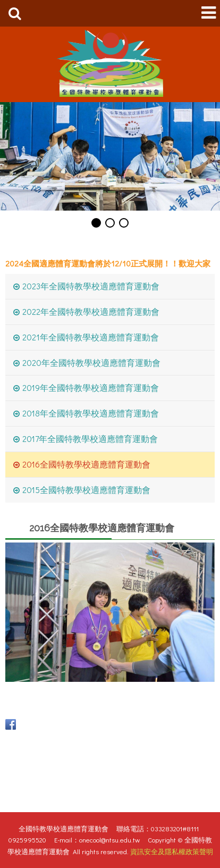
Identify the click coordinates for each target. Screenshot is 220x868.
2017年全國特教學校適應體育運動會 (90, 439)
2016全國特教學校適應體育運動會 (86, 464)
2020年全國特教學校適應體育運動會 (91, 362)
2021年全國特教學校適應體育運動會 (91, 337)
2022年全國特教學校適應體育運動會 (91, 311)
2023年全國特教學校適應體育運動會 (91, 286)
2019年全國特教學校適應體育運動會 (91, 387)
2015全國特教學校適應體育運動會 (86, 490)
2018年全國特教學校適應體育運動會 (91, 413)
